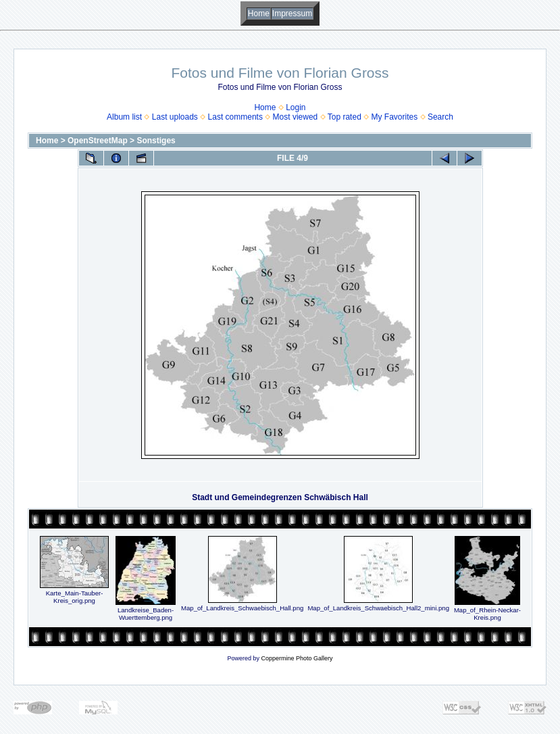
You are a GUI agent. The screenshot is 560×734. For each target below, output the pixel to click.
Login (296, 107)
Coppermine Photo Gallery (297, 658)
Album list (124, 117)
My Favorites (395, 117)
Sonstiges (156, 141)
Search (440, 117)
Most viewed (296, 117)
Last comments (235, 117)
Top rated (345, 117)
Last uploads (175, 117)
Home (259, 14)
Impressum (292, 14)
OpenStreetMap (98, 141)
